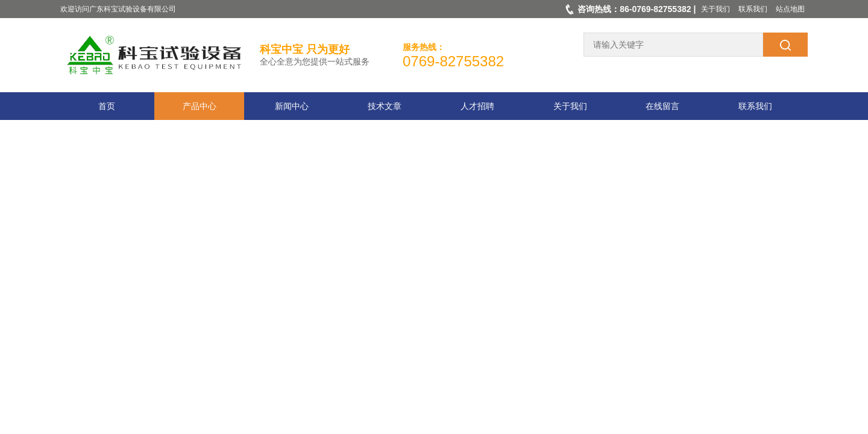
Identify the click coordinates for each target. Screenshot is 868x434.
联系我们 (753, 9)
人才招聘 (477, 106)
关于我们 (715, 9)
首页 (107, 106)
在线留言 (662, 106)
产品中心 (200, 106)
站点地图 (790, 9)
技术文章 (385, 106)
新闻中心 (292, 106)
